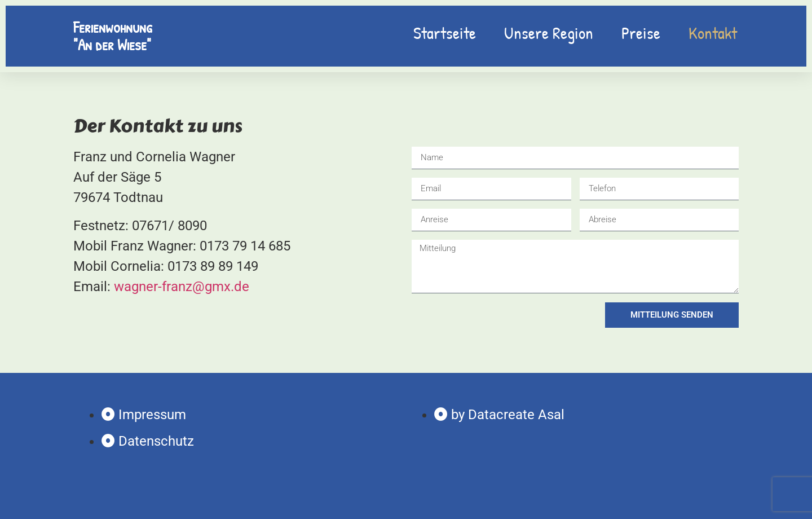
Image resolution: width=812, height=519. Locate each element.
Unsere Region (549, 33)
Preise (641, 33)
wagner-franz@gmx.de (182, 287)
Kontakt (713, 33)
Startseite (445, 33)
